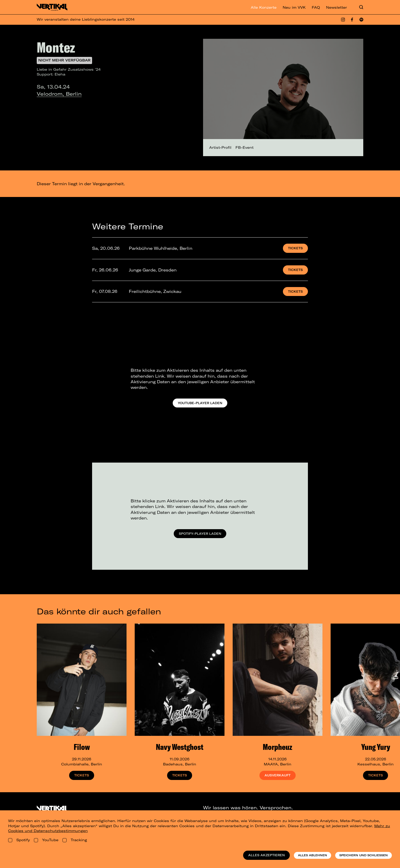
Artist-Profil (220, 147)
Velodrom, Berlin (59, 94)
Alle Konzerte (264, 7)
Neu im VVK (294, 7)
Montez (56, 47)
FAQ (316, 7)
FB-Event (245, 147)
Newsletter (336, 7)
